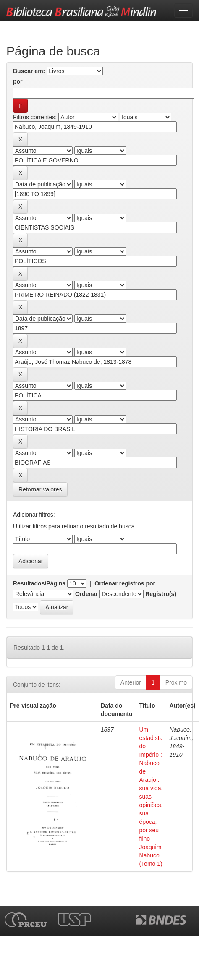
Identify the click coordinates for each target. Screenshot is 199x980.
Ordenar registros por (125, 583)
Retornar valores (40, 489)
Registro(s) (161, 594)
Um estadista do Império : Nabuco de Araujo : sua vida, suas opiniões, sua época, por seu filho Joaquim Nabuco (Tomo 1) (151, 797)
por (18, 81)
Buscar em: (29, 71)
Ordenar (86, 594)
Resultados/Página (39, 583)
